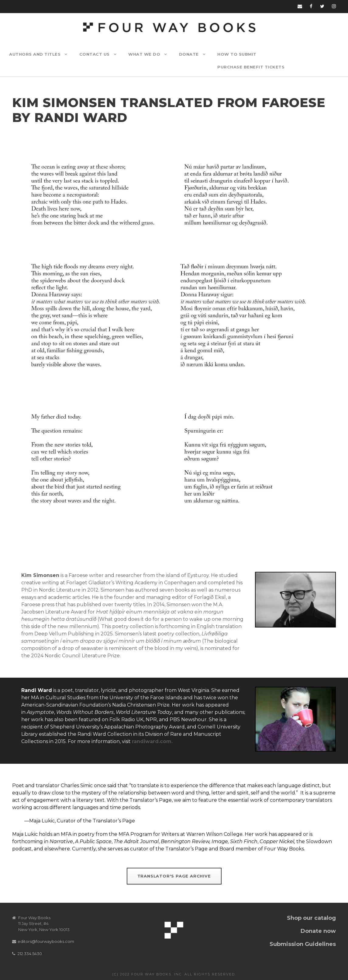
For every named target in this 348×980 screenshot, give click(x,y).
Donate (189, 54)
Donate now (318, 931)
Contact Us (95, 54)
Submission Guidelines (303, 944)
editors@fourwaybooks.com (46, 941)
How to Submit (237, 54)
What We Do (144, 54)
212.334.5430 (30, 954)
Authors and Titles (35, 54)
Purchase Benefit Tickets (251, 67)
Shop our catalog (311, 918)
